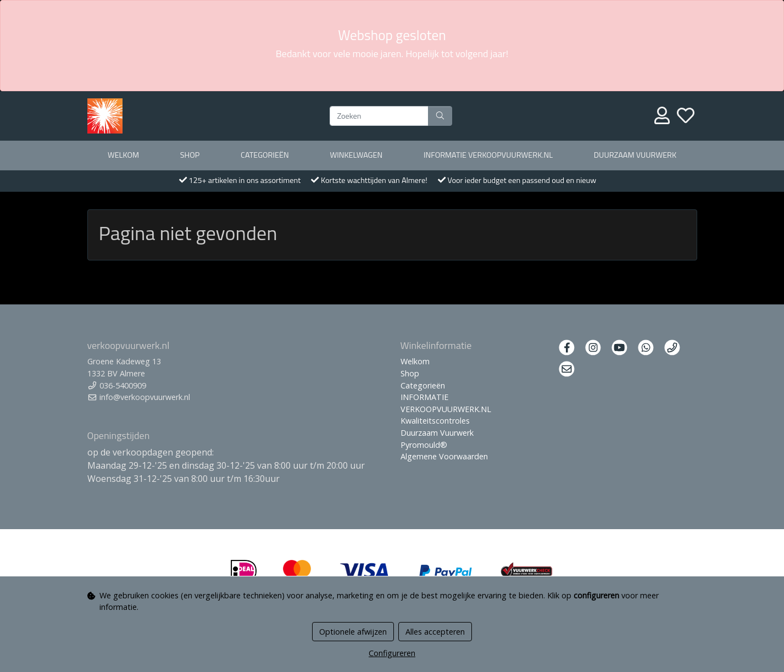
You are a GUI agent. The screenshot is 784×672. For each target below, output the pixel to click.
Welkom (123, 155)
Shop (190, 155)
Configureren (392, 653)
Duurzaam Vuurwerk (635, 155)
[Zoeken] (379, 116)
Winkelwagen (356, 155)
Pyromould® (424, 445)
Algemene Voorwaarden (444, 456)
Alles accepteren (435, 632)
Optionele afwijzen (353, 632)
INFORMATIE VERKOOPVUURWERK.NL (488, 155)
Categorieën (265, 155)
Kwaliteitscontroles (435, 421)
